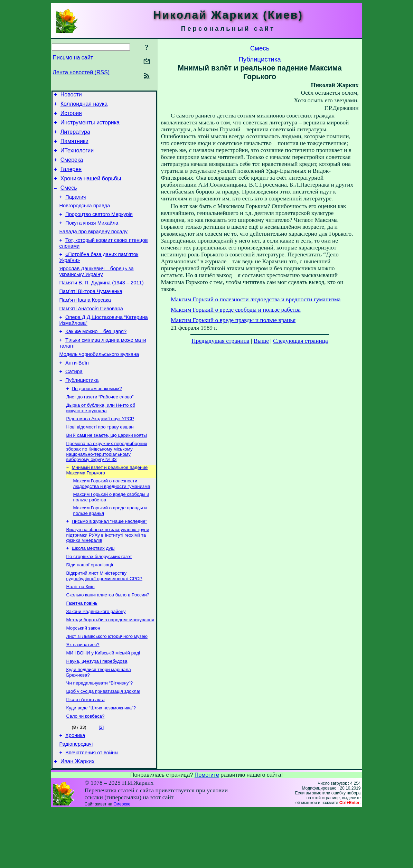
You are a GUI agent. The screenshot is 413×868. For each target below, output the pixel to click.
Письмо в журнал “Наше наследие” (110, 561)
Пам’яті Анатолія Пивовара (91, 332)
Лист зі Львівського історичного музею (107, 684)
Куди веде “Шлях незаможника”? (101, 761)
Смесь (69, 199)
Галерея (71, 178)
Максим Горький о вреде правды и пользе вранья (233, 320)
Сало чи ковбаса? (86, 770)
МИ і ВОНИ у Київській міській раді (103, 702)
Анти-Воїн (77, 392)
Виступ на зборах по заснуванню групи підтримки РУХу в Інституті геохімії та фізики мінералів (108, 575)
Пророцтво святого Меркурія (99, 229)
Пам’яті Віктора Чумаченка (91, 313)
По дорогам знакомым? (97, 420)
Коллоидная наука (84, 106)
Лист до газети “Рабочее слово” (100, 429)
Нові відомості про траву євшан (100, 461)
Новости (71, 96)
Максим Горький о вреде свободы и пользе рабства (236, 310)
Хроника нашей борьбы (91, 189)
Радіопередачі (76, 800)
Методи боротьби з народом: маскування (110, 666)
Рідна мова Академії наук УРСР (100, 452)
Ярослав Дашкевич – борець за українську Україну (97, 291)
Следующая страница (301, 341)
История (71, 116)
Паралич (76, 209)
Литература (75, 137)
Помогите (207, 833)
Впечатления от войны (92, 810)
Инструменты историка (90, 127)
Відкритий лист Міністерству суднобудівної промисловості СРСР (104, 619)
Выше (261, 341)
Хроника (75, 790)
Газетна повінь (82, 648)
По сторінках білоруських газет (99, 598)
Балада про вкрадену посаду (94, 248)
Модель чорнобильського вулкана (99, 382)
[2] (101, 781)
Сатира (74, 402)
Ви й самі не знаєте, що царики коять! (107, 470)
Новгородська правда (85, 219)
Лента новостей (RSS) (81, 72)
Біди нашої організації (90, 607)
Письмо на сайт (73, 58)
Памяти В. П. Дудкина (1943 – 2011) (102, 303)
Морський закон (83, 675)
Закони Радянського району (96, 657)
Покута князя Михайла (92, 238)
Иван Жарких (78, 819)
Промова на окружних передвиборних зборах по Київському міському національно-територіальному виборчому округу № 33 (107, 487)
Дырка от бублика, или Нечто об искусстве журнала (101, 441)
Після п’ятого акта (86, 752)
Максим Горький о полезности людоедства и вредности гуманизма (112, 521)
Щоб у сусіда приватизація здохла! (103, 743)
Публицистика (82, 411)
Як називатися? (83, 693)
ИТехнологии (77, 158)
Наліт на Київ (81, 630)
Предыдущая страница (220, 341)
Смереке (122, 862)
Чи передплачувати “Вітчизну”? (100, 734)
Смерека (72, 168)
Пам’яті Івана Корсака (85, 323)
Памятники (74, 147)
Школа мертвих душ (93, 589)
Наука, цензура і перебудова (97, 711)
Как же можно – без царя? (96, 357)
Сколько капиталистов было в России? (108, 639)
